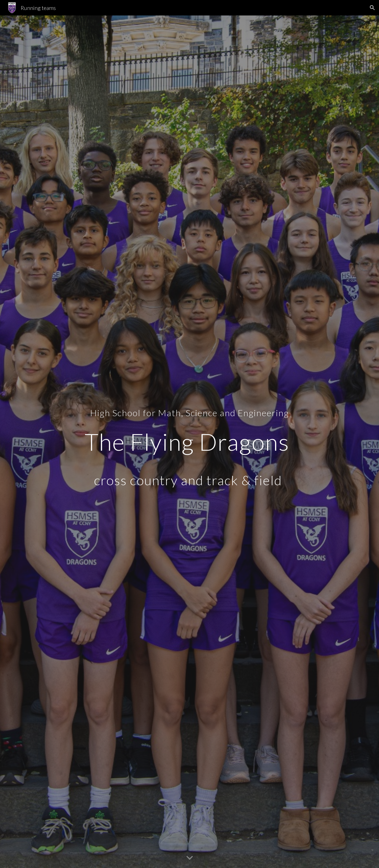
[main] (189, 442)
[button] (372, 8)
